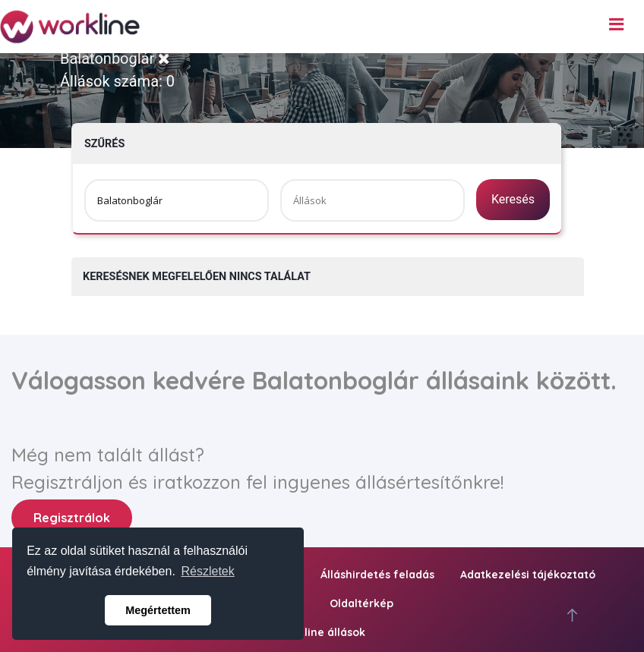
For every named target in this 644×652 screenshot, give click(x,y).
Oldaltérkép (361, 603)
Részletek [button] (208, 571)
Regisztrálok (72, 518)
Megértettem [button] (158, 610)
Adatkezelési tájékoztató (528, 575)
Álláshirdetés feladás (377, 575)
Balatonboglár (115, 58)
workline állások (322, 632)
